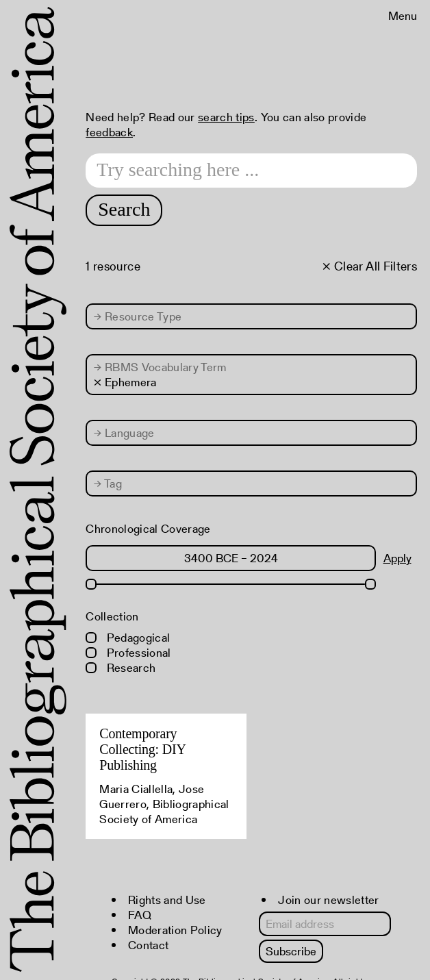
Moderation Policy (175, 930)
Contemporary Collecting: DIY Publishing (142, 749)
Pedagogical (128, 638)
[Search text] (251, 171)
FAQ (140, 915)
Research (121, 668)
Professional (128, 653)
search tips (226, 117)
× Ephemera (125, 382)
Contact (148, 945)
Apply (397, 558)
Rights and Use (167, 900)
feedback (109, 132)
